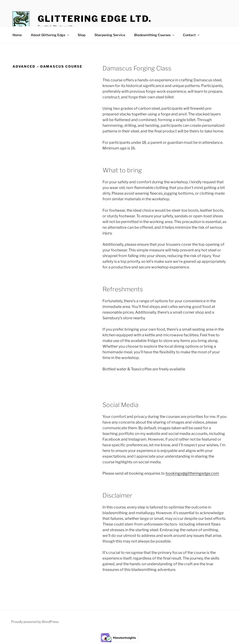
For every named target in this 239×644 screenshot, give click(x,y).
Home (17, 35)
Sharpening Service (110, 35)
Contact (192, 35)
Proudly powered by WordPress (35, 622)
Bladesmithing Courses (155, 35)
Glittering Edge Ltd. (95, 19)
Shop (82, 35)
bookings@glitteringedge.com (192, 473)
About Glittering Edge (50, 35)
